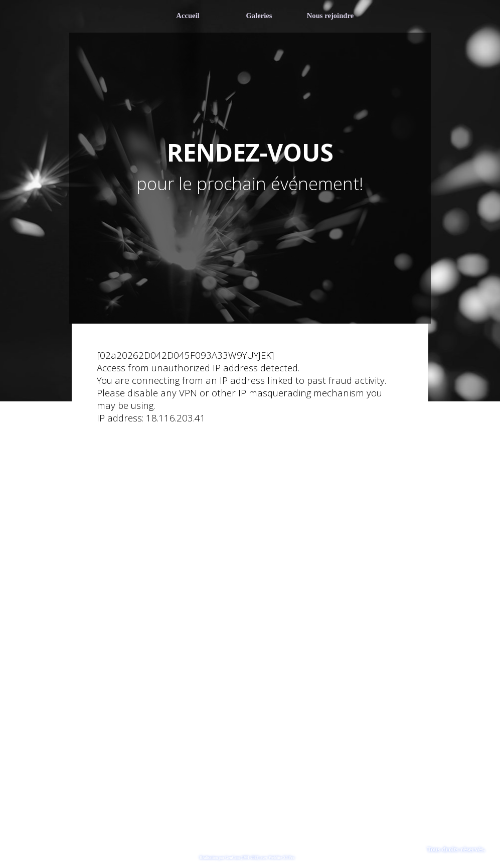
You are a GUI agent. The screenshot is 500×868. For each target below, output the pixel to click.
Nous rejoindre (330, 16)
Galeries (259, 16)
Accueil (188, 16)
